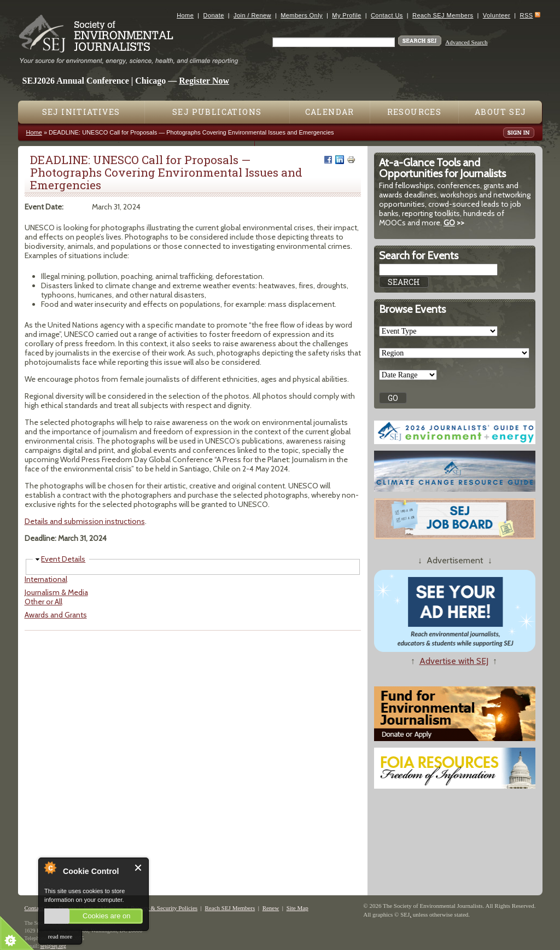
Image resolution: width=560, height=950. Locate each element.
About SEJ (501, 112)
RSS (527, 15)
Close (139, 868)
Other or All (43, 602)
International (46, 579)
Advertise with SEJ (454, 661)
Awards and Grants (56, 615)
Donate (214, 15)
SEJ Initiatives (81, 112)
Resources (415, 112)
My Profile (346, 15)
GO (449, 223)
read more (60, 936)
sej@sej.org (53, 946)
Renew (271, 908)
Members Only (302, 15)
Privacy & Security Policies (164, 908)
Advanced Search (466, 42)
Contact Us (387, 15)
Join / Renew (252, 15)
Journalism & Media (56, 592)
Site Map (297, 908)
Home (185, 15)
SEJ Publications (217, 112)
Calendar (330, 112)
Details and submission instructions (85, 521)
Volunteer (497, 15)
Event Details (63, 559)
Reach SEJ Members (443, 15)
